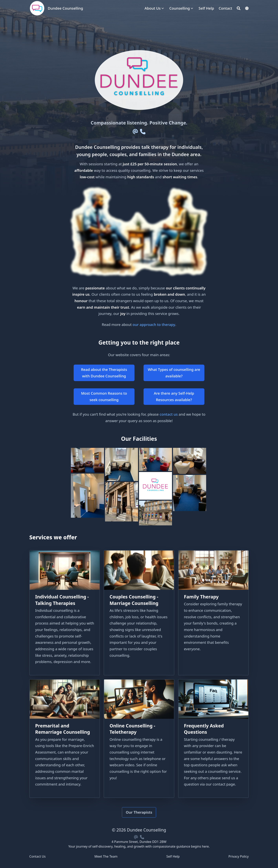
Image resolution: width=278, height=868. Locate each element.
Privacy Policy (239, 856)
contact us (169, 414)
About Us (153, 8)
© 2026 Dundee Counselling (139, 830)
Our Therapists (139, 812)
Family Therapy (201, 597)
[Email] (135, 132)
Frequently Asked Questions (204, 729)
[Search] (239, 8)
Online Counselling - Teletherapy (132, 729)
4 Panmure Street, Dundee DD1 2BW (139, 842)
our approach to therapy (154, 324)
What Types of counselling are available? (174, 373)
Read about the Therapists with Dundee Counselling (104, 373)
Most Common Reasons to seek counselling (104, 396)
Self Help (173, 856)
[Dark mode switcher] (247, 8)
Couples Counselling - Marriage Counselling (134, 600)
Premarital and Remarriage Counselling (63, 729)
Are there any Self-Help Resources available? (174, 396)
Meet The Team (106, 856)
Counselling (180, 8)
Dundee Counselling (65, 8)
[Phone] (143, 132)
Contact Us (37, 856)
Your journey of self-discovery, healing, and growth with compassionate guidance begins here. (139, 846)
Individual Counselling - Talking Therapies (62, 600)
